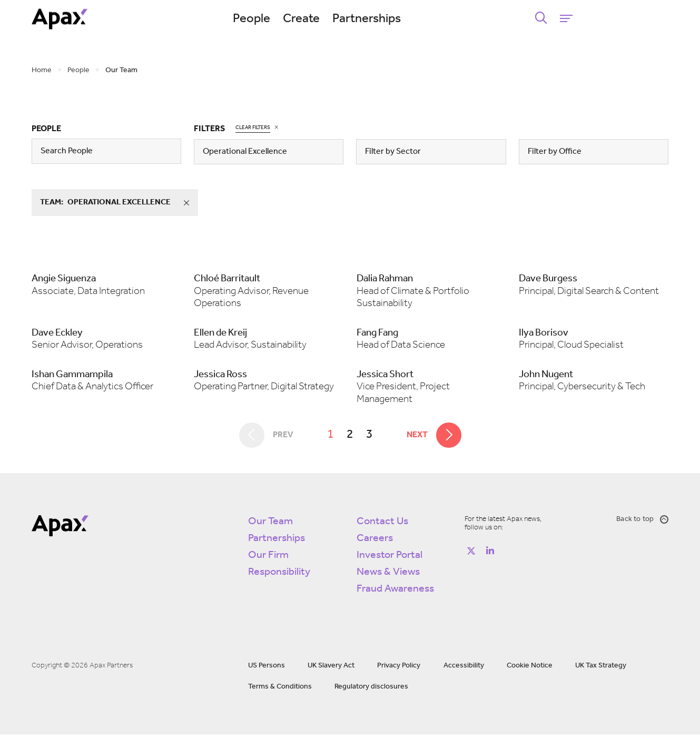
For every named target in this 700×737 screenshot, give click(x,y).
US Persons (267, 668)
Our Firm (268, 558)
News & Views (388, 575)
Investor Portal (390, 558)
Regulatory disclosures (371, 689)
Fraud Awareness (395, 592)
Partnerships (416, 19)
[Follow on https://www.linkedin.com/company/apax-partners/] (490, 554)
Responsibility (279, 575)
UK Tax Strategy (601, 668)
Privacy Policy (399, 668)
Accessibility (464, 668)
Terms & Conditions (280, 689)
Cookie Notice (530, 668)
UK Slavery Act (331, 668)
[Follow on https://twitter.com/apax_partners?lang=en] (471, 554)
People (300, 19)
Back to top (642, 522)
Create (350, 19)
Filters (209, 129)
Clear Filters (253, 127)
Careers (375, 541)
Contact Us (382, 524)
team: (119, 203)
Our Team (270, 524)
